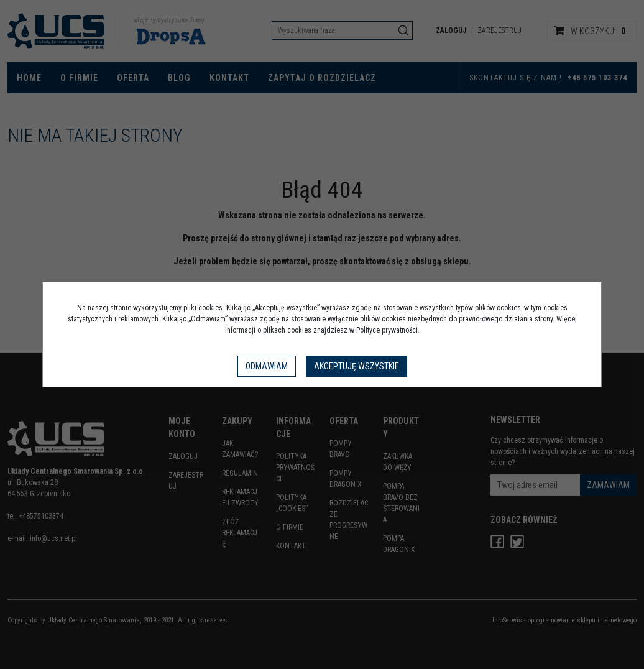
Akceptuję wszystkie (356, 366)
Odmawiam (267, 366)
